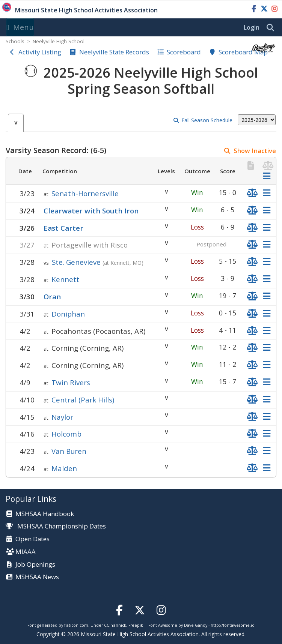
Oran (52, 296)
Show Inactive (255, 151)
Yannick (119, 625)
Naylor (62, 417)
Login (252, 27)
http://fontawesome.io (233, 625)
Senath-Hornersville (85, 193)
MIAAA (26, 552)
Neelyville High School (59, 41)
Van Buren (69, 451)
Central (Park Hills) (83, 400)
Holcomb (66, 434)
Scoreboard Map (243, 52)
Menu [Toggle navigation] (20, 27)
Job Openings (35, 565)
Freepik (136, 625)
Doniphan (68, 314)
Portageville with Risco (90, 245)
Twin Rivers (71, 382)
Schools (15, 41)
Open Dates (32, 539)
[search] (272, 28)
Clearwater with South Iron (91, 211)
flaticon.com (76, 625)
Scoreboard (184, 52)
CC (107, 625)
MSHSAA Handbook (45, 514)
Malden (64, 468)
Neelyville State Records (114, 52)
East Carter (63, 228)
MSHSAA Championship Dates (56, 526)
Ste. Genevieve (76, 262)
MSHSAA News (37, 577)
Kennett (65, 279)
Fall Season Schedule (207, 120)
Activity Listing (40, 52)
